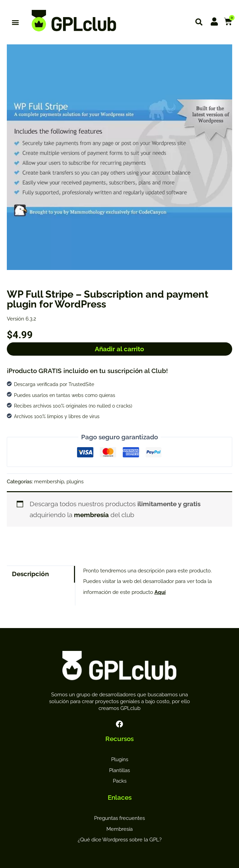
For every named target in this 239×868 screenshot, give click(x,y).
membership (49, 482)
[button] (16, 22)
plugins (75, 482)
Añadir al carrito (120, 349)
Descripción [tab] (30, 574)
